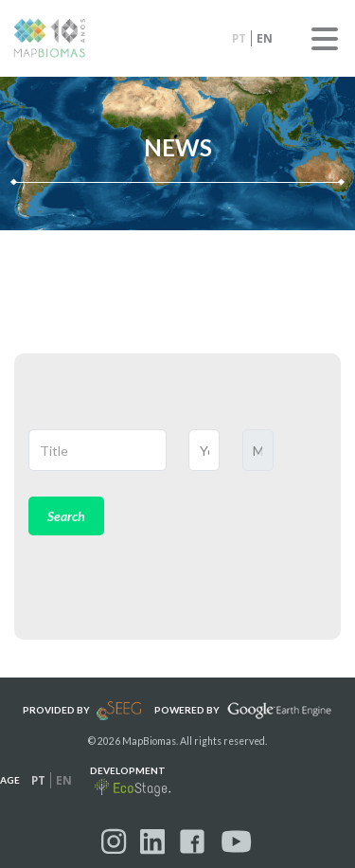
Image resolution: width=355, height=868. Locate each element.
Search (66, 516)
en (265, 38)
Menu (325, 39)
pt (239, 38)
